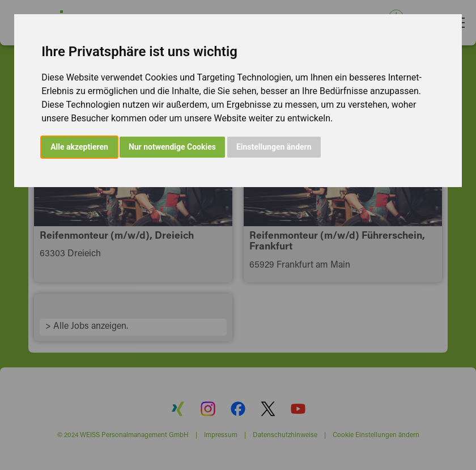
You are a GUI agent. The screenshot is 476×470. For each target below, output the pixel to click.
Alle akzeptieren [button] (79, 147)
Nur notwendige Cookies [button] (172, 147)
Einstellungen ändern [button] (274, 147)
